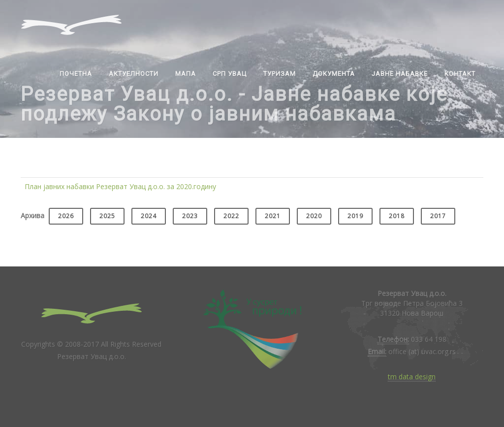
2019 (355, 216)
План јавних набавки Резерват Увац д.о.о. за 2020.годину (120, 186)
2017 (438, 216)
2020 (314, 216)
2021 (273, 216)
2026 (66, 216)
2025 (107, 216)
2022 (231, 216)
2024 (149, 216)
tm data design (412, 377)
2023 (190, 216)
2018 (397, 216)
